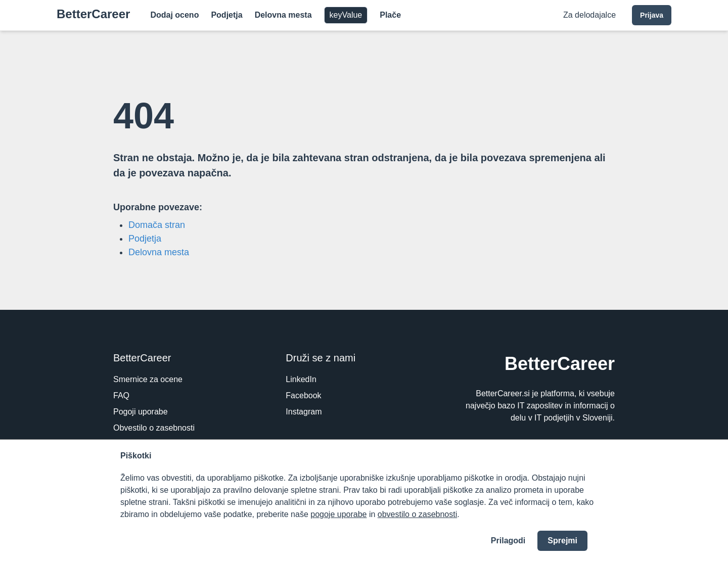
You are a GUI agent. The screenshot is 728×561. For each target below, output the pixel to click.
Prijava (652, 15)
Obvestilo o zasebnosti (154, 428)
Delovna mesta (283, 15)
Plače (390, 15)
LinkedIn (301, 379)
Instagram (304, 412)
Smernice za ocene (148, 379)
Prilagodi (508, 541)
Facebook (303, 395)
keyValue (346, 15)
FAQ (121, 395)
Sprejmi (562, 541)
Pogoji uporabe (141, 412)
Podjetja (226, 15)
